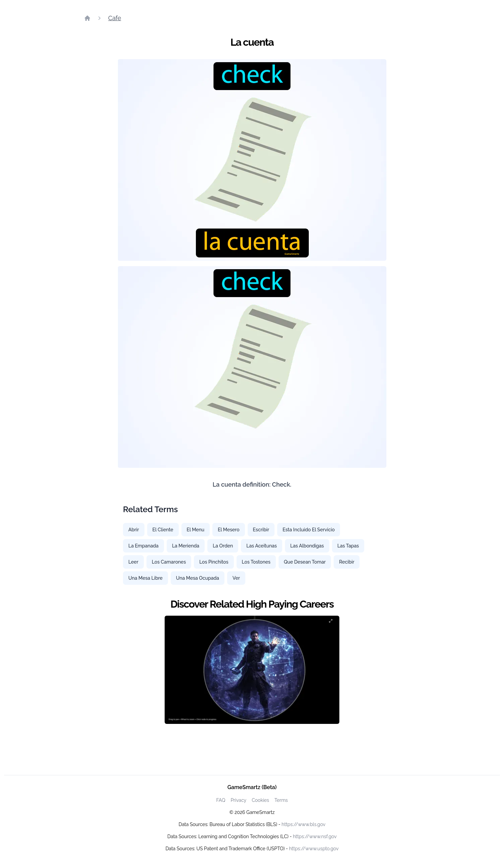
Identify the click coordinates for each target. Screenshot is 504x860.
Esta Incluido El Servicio (309, 530)
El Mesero (228, 530)
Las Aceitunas (262, 546)
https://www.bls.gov (303, 824)
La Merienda (186, 546)
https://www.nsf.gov (315, 836)
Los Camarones (169, 562)
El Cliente (163, 530)
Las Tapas (348, 546)
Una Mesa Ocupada (198, 578)
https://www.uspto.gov (314, 849)
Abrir (134, 530)
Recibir (347, 562)
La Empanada (143, 546)
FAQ (221, 800)
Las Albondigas (307, 546)
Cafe (115, 18)
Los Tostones (256, 562)
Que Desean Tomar (305, 562)
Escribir (261, 530)
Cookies (260, 800)
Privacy (238, 800)
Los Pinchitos (214, 562)
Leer (133, 562)
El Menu (196, 530)
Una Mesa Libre (145, 578)
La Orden (223, 546)
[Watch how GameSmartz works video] (252, 670)
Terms (281, 800)
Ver (236, 578)
